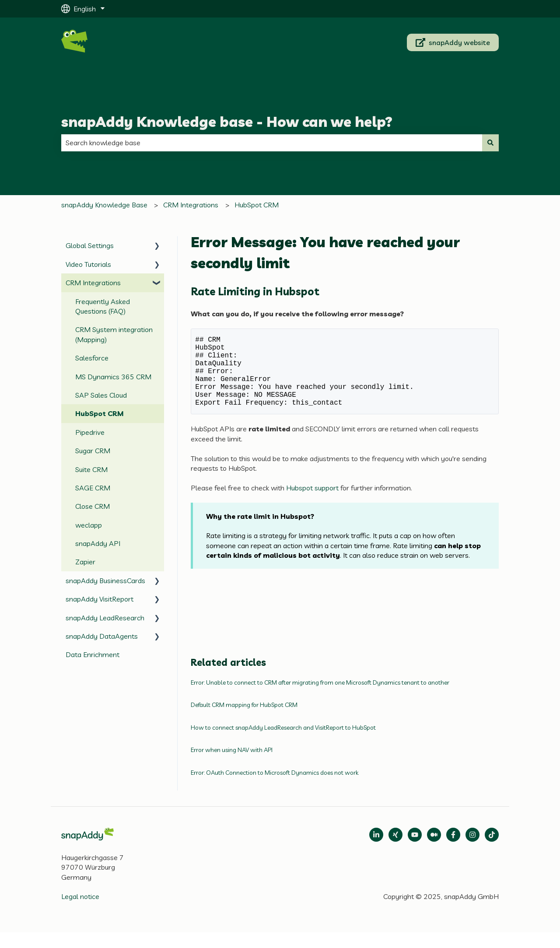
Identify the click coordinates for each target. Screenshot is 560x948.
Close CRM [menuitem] (93, 506)
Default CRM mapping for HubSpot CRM (244, 721)
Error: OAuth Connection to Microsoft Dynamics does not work (275, 788)
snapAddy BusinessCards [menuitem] (105, 581)
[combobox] (272, 143)
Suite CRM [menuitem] (91, 469)
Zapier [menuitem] (85, 562)
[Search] (490, 143)
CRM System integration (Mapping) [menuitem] (114, 334)
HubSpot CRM (257, 205)
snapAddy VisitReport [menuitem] (100, 599)
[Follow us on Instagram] (472, 850)
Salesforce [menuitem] (92, 358)
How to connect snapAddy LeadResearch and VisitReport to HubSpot (283, 743)
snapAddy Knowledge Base (104, 205)
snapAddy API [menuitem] (98, 543)
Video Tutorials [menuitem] (88, 264)
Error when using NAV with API (232, 766)
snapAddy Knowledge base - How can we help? (227, 122)
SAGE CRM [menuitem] (93, 488)
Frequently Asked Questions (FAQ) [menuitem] (103, 306)
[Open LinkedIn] (376, 850)
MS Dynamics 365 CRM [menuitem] (113, 377)
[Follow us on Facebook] (453, 850)
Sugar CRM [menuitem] (93, 451)
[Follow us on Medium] (415, 850)
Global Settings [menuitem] (90, 245)
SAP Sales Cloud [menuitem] (101, 395)
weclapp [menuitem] (89, 525)
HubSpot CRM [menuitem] (100, 413)
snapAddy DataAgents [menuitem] (102, 636)
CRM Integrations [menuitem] (93, 283)
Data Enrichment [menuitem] (93, 654)
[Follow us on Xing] (395, 850)
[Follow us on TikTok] (492, 850)
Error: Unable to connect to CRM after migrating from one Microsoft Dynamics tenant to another (320, 698)
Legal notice (80, 912)
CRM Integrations (191, 205)
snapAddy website (453, 42)
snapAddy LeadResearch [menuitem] (105, 618)
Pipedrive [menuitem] (90, 432)
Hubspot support (313, 504)
